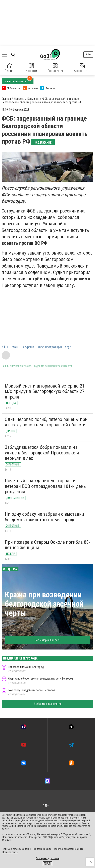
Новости (31, 68)
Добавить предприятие (48, 704)
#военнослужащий (50, 347)
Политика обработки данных (68, 849)
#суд (68, 347)
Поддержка (42, 858)
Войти (88, 54)
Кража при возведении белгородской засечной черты (44, 604)
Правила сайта (10, 852)
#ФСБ (5, 347)
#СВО (16, 347)
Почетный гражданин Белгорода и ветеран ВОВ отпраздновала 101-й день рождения (45, 486)
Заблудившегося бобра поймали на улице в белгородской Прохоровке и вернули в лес (42, 453)
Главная (10, 68)
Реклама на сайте (42, 849)
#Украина (28, 347)
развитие (55, 858)
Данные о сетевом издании (17, 849)
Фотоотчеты (82, 68)
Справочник (56, 68)
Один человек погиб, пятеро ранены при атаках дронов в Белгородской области (46, 422)
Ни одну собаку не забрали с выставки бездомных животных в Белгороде (44, 517)
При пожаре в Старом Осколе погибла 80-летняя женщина (47, 545)
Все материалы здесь (48, 640)
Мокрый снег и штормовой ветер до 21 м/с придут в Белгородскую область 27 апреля (45, 391)
